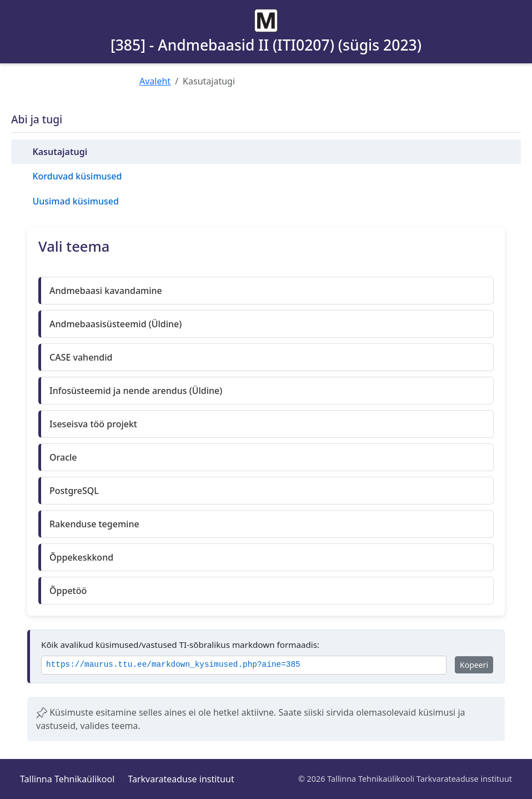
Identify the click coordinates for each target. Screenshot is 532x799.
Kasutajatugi (60, 152)
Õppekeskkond (81, 557)
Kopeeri (474, 665)
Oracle (63, 457)
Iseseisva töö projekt (93, 424)
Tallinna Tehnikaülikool (67, 779)
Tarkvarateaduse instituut (181, 779)
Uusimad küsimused (75, 201)
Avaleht (155, 81)
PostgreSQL (74, 491)
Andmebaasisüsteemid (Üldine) (116, 324)
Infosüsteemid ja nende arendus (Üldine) (136, 391)
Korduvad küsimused (77, 176)
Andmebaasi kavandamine (106, 291)
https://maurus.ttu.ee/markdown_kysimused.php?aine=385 (173, 665)
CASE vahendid (81, 357)
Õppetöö (68, 591)
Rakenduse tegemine (94, 524)
